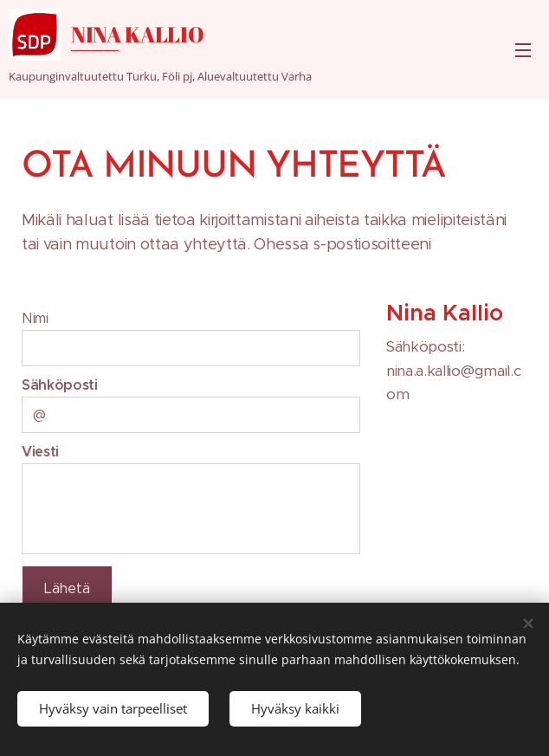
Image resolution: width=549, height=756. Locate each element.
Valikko (523, 50)
